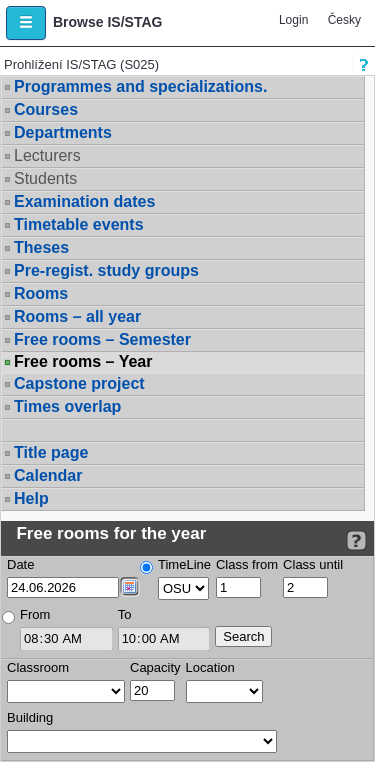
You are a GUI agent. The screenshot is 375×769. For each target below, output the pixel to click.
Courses (46, 109)
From (35, 614)
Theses (41, 247)
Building (30, 717)
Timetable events (79, 224)
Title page (51, 452)
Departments (63, 132)
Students (45, 178)
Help (31, 498)
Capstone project (79, 383)
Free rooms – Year (83, 362)
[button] (26, 23)
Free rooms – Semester (102, 339)
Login (293, 20)
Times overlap (67, 406)
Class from (247, 564)
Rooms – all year (77, 316)
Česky (344, 20)
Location (210, 667)
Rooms (41, 293)
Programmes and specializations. (140, 86)
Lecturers (47, 155)
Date (20, 564)
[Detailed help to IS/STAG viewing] (356, 540)
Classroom (38, 667)
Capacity (155, 667)
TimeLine (184, 564)
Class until (313, 564)
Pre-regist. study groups (106, 270)
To (125, 614)
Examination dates (84, 201)
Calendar (48, 475)
